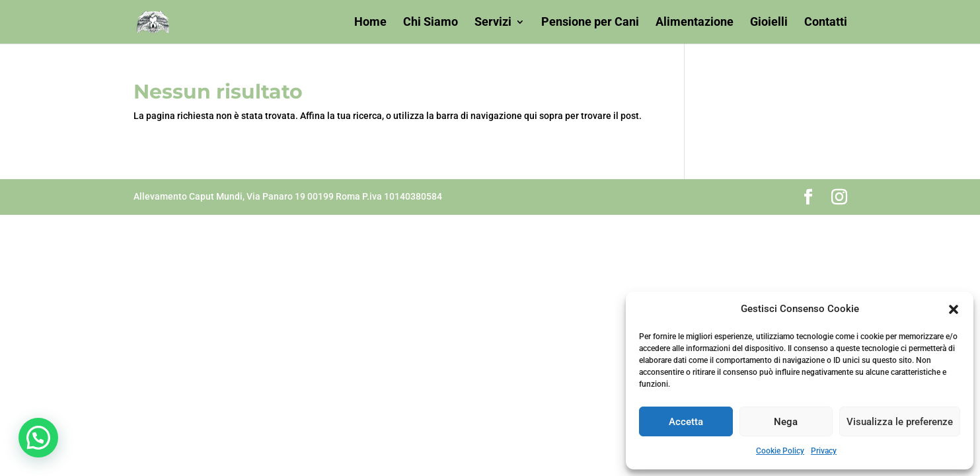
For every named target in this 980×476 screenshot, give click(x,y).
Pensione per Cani (590, 23)
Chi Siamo (431, 23)
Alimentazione (695, 23)
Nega (786, 422)
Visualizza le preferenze (900, 422)
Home (370, 23)
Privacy (824, 451)
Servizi (493, 23)
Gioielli (769, 23)
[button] (954, 309)
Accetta (686, 422)
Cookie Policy (780, 451)
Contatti (826, 23)
